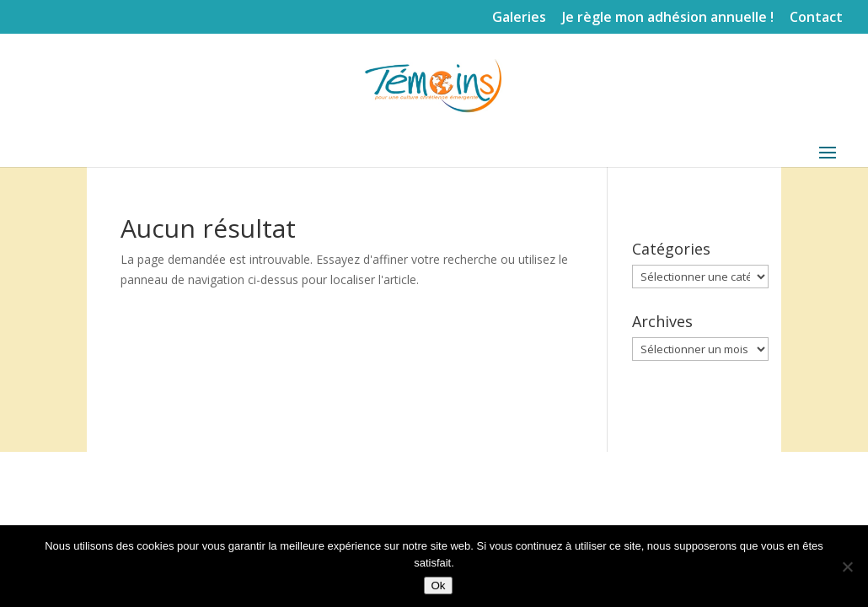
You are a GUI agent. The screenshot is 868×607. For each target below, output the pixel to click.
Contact (816, 18)
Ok (438, 586)
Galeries (519, 18)
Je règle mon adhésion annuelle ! (668, 18)
